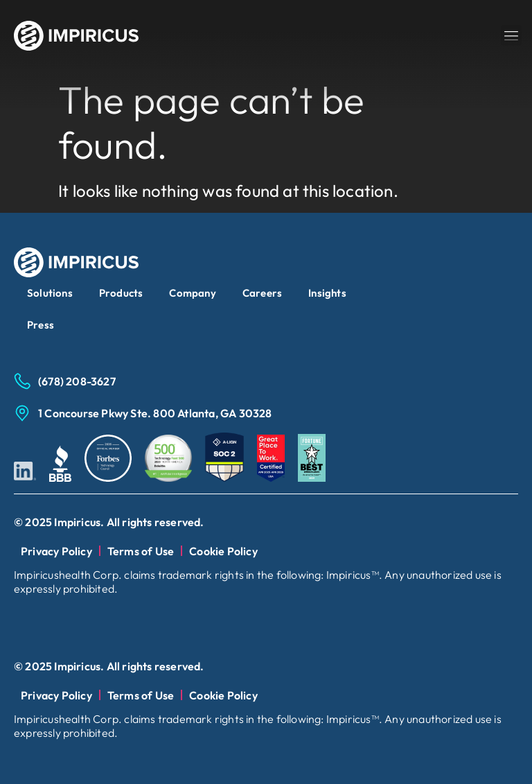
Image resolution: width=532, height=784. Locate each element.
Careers (262, 293)
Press (41, 325)
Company (192, 293)
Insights (327, 293)
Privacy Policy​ (56, 551)
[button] (511, 35)
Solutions (50, 293)
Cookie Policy (223, 551)
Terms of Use (141, 551)
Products (121, 293)
